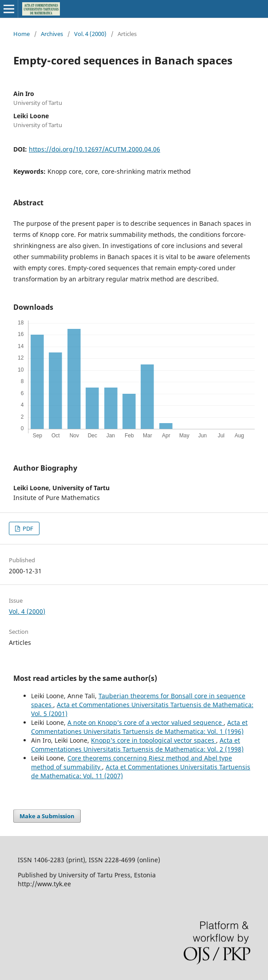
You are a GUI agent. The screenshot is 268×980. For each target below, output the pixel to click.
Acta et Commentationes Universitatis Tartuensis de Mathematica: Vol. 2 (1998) (137, 745)
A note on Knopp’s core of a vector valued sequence (146, 722)
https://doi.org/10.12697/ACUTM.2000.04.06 (95, 149)
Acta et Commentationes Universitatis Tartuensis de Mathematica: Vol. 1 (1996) (139, 727)
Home (22, 34)
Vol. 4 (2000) (90, 34)
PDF (27, 528)
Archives (52, 34)
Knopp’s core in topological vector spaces (154, 740)
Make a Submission (47, 816)
